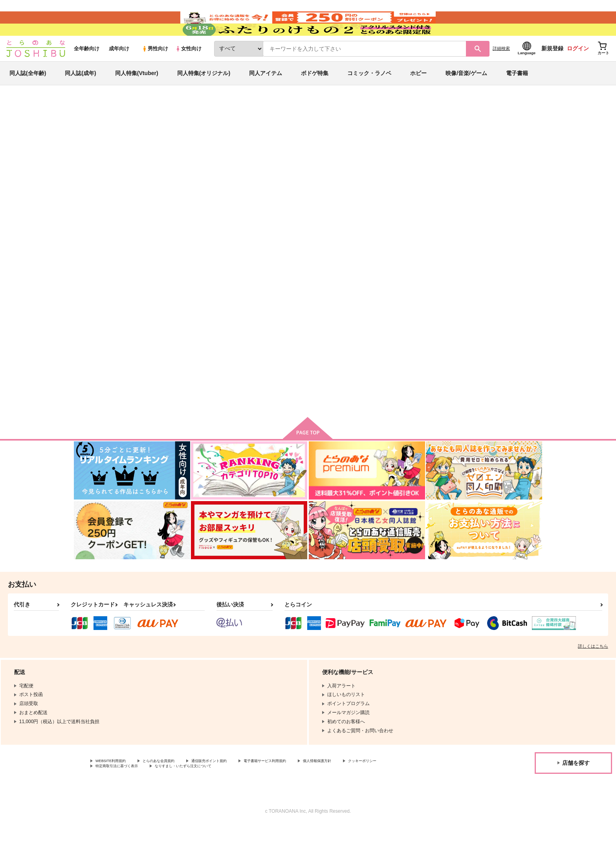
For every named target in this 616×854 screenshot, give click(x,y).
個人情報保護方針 (368, 788)
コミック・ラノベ (369, 96)
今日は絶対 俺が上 (492, 352)
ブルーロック (473, 167)
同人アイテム (266, 96)
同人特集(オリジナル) (204, 96)
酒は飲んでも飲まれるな (422, 352)
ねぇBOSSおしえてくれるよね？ (344, 167)
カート (215, 416)
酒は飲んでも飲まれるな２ (348, 352)
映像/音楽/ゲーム (466, 96)
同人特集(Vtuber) (137, 96)
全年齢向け (87, 71)
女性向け (188, 71)
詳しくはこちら (593, 672)
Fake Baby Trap (415, 167)
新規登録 (552, 71)
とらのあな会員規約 (174, 788)
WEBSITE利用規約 (115, 788)
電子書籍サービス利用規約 (304, 788)
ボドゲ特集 (315, 96)
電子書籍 (517, 96)
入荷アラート (424, 151)
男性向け (155, 71)
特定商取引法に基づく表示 (178, 794)
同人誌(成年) (80, 96)
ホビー (418, 96)
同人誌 (120, 130)
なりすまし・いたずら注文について (261, 794)
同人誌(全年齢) (28, 96)
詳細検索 (501, 71)
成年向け (119, 71)
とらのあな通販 (89, 130)
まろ (134, 167)
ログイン (578, 71)
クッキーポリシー (114, 794)
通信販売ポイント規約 (235, 788)
